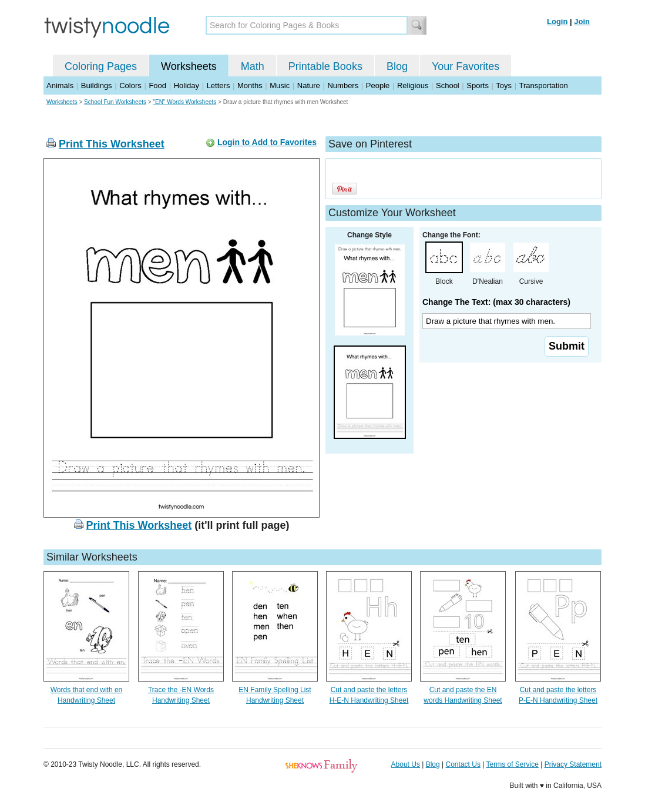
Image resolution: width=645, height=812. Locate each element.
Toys (504, 85)
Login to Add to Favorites (267, 142)
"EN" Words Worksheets (184, 102)
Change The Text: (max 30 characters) (496, 302)
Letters (219, 85)
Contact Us (463, 764)
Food (157, 85)
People (378, 85)
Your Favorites (466, 66)
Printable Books (325, 66)
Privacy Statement (573, 764)
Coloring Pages (101, 66)
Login (557, 21)
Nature (309, 85)
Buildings (97, 85)
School (448, 85)
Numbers (343, 85)
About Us (406, 764)
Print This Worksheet (112, 144)
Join (582, 21)
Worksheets (189, 66)
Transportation (543, 85)
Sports (478, 85)
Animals (60, 85)
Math (253, 66)
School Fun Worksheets (115, 102)
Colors (130, 85)
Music (280, 85)
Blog (397, 66)
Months (250, 85)
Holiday (187, 85)
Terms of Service (512, 764)
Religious (413, 85)
